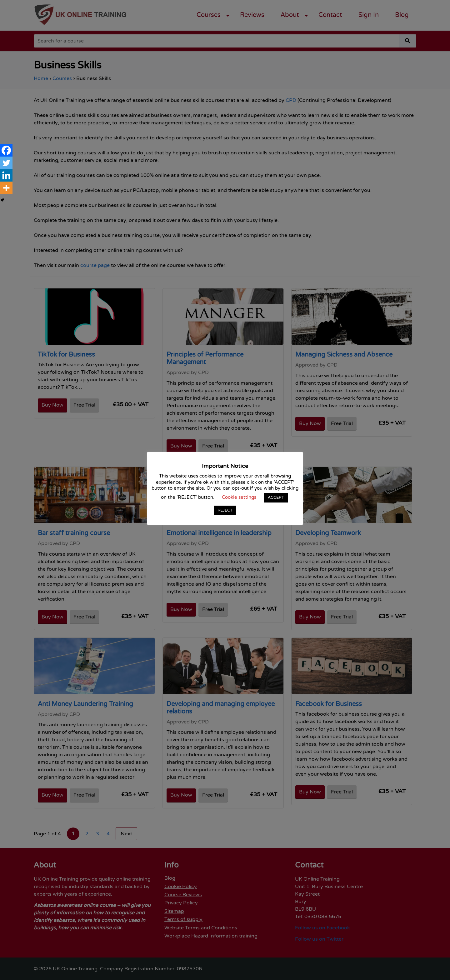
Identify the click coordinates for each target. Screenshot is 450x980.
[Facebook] (6, 150)
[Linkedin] (6, 175)
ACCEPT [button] (276, 497)
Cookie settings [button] (239, 497)
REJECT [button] (225, 510)
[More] (6, 188)
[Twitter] (6, 163)
